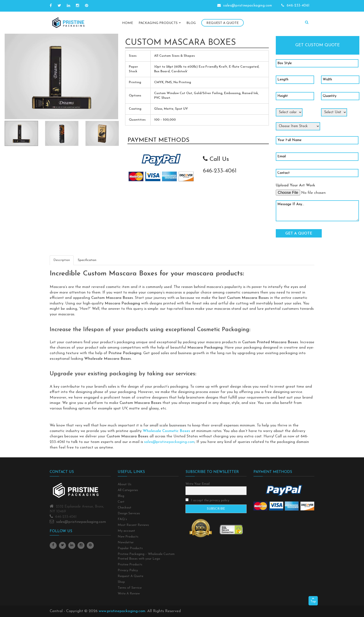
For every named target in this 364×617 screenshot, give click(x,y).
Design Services (129, 513)
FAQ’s (122, 519)
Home (128, 23)
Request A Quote (223, 23)
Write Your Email (198, 484)
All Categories (128, 490)
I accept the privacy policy (207, 500)
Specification (87, 260)
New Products (128, 537)
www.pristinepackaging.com (122, 611)
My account (126, 531)
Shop (121, 582)
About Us (125, 484)
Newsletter (126, 543)
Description (62, 260)
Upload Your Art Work (295, 185)
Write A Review (129, 594)
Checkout (125, 508)
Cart (121, 502)
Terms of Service (130, 588)
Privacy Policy (128, 570)
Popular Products (130, 548)
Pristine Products (130, 565)
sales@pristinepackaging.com (169, 442)
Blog (191, 23)
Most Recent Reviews (133, 525)
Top (313, 600)
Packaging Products (160, 23)
